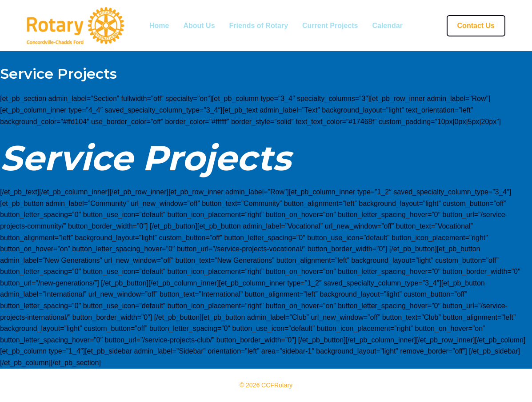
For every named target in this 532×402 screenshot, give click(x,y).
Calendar (387, 26)
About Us (199, 26)
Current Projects (330, 26)
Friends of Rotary (259, 26)
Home (159, 26)
